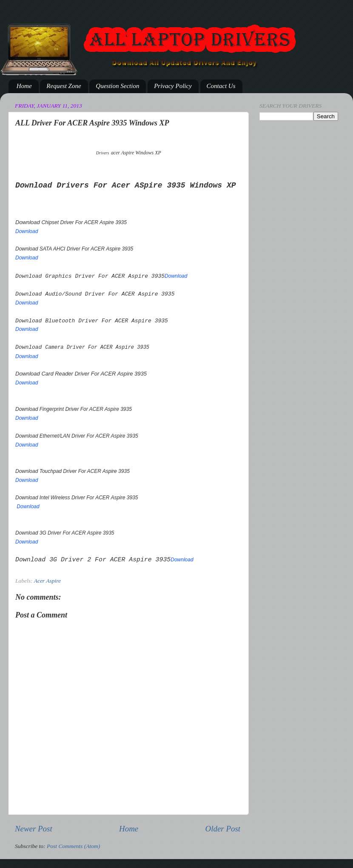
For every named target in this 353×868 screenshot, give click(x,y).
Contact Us (221, 86)
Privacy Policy (173, 86)
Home (24, 86)
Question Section (117, 86)
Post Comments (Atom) (73, 846)
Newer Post (34, 829)
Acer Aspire (47, 581)
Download (27, 231)
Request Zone (64, 86)
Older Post (223, 829)
